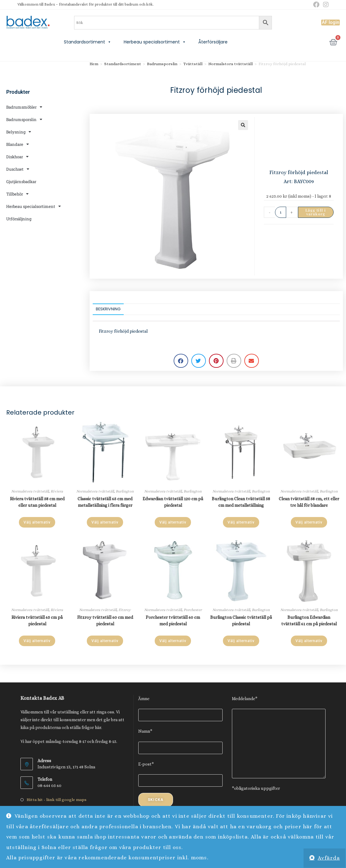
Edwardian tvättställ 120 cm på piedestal (173, 502)
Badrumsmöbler (24, 107)
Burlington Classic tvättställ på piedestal (241, 621)
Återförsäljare (213, 42)
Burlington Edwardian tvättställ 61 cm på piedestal (309, 621)
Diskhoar (17, 157)
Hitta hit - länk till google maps (57, 800)
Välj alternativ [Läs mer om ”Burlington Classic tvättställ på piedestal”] (241, 641)
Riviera (57, 491)
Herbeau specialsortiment (155, 42)
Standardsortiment (88, 42)
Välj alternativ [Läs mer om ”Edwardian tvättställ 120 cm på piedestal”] (173, 522)
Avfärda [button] (329, 858)
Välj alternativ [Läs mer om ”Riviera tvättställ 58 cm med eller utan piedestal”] (37, 522)
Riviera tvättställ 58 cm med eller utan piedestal (37, 502)
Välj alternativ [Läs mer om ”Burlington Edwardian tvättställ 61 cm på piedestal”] (309, 641)
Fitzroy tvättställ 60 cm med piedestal (105, 621)
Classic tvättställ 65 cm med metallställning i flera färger (105, 502)
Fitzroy (125, 610)
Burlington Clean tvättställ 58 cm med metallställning (241, 502)
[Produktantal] (281, 212)
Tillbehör (17, 194)
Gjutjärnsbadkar (21, 182)
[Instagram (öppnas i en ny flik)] (325, 5)
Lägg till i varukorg (316, 212)
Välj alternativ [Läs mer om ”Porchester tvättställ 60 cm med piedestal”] (173, 641)
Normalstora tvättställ (231, 64)
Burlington (125, 491)
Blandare (18, 144)
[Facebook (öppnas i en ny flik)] (316, 5)
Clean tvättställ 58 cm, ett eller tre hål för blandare (309, 502)
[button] (243, 125)
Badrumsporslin (24, 119)
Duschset (18, 169)
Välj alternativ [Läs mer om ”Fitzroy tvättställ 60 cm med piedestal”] (105, 641)
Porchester (193, 610)
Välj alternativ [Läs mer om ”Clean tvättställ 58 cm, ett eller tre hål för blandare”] (309, 522)
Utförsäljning (19, 219)
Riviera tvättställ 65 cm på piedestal (37, 621)
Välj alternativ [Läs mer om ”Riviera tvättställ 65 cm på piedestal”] (37, 641)
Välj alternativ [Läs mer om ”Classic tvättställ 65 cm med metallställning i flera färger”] (105, 522)
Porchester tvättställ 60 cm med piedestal (173, 621)
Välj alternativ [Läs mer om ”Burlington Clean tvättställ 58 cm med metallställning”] (241, 522)
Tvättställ (193, 64)
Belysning (19, 132)
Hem (94, 64)
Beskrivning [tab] (108, 309)
